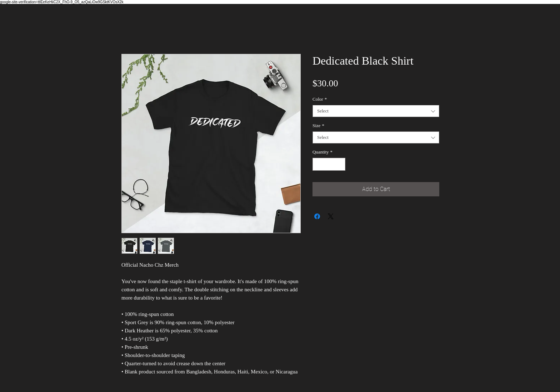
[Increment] (340, 164)
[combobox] (376, 111)
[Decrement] (318, 164)
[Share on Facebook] (317, 216)
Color (320, 99)
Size (318, 125)
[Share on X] (331, 216)
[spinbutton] (329, 164)
